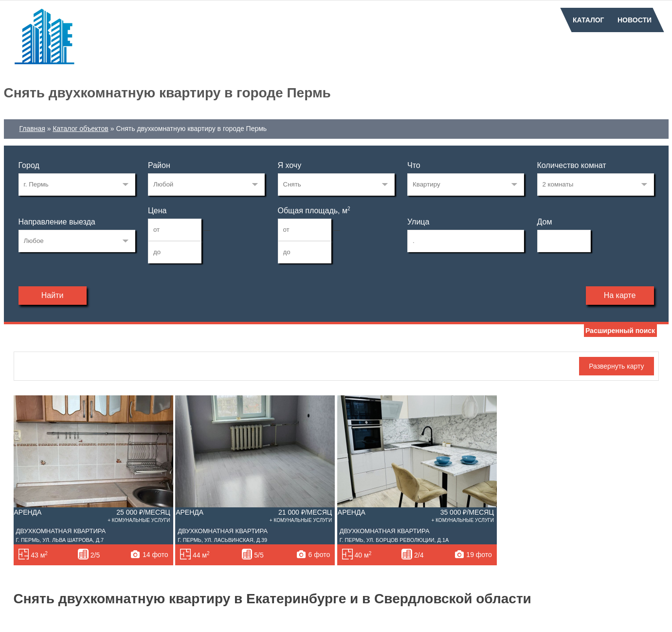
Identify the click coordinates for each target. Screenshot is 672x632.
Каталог (589, 20)
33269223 (77, 185)
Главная (32, 129)
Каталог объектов (80, 129)
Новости (635, 20)
